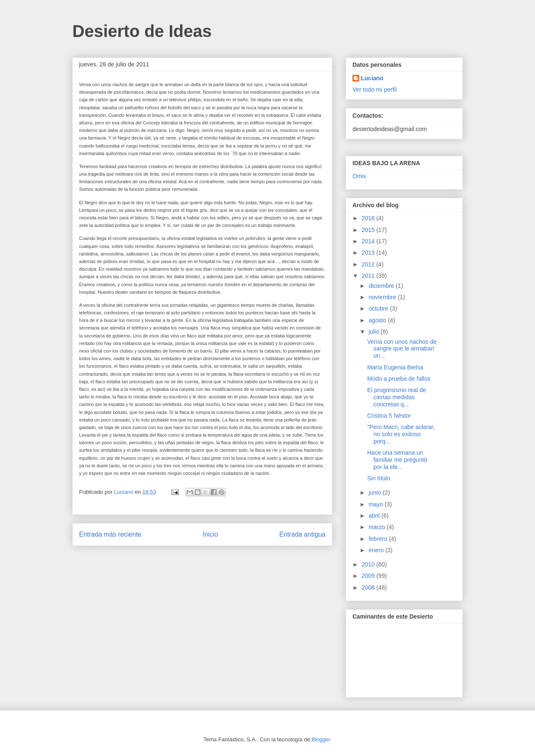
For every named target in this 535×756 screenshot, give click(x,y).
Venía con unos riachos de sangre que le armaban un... (402, 349)
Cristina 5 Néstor (389, 416)
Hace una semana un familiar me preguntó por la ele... (397, 460)
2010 (369, 564)
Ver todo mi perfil (375, 90)
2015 (369, 230)
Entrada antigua (302, 534)
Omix (359, 176)
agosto (378, 320)
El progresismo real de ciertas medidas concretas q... (397, 397)
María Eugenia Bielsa (395, 367)
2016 (369, 218)
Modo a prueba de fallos (399, 379)
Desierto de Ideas (142, 31)
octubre (379, 308)
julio (375, 332)
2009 (369, 576)
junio (375, 493)
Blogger (321, 739)
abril (375, 516)
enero (377, 550)
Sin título (379, 478)
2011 (369, 276)
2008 (369, 587)
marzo (377, 527)
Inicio (210, 534)
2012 (369, 264)
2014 (369, 241)
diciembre (382, 286)
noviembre (383, 297)
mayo (376, 504)
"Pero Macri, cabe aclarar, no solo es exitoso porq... (401, 434)
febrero (379, 539)
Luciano (372, 78)
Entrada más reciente (110, 534)
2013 (369, 253)
